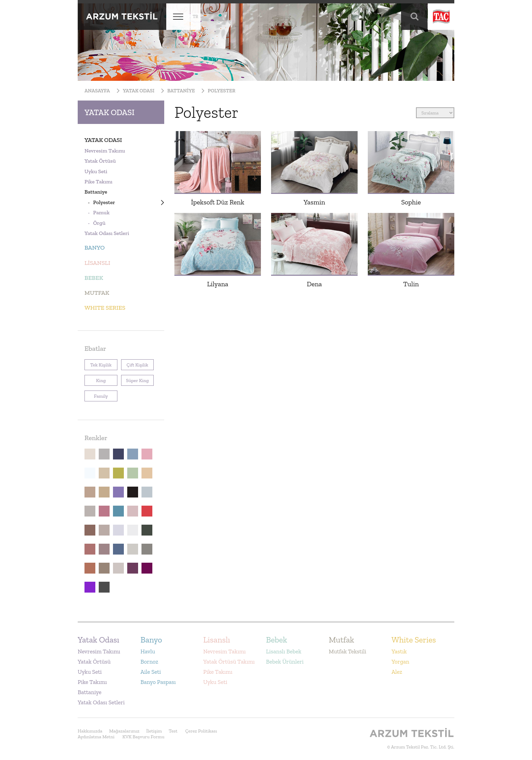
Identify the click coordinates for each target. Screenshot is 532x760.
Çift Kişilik (135, 364)
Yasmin (315, 202)
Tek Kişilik (98, 364)
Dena (314, 284)
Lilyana (218, 284)
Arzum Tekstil (122, 17)
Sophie (411, 202)
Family (96, 395)
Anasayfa (97, 91)
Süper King (135, 379)
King (95, 379)
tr (195, 16)
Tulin (411, 284)
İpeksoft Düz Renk (218, 202)
